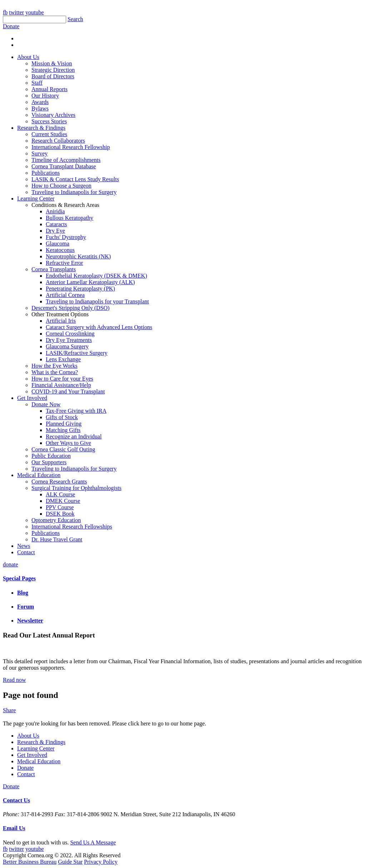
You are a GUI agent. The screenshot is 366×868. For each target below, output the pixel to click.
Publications (46, 173)
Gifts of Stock (62, 417)
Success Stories (49, 121)
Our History (45, 96)
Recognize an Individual (74, 437)
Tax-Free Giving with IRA (76, 411)
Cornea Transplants (54, 269)
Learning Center (36, 199)
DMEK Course (63, 501)
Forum (26, 607)
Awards (40, 102)
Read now (14, 680)
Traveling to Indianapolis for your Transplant (97, 301)
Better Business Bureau (30, 862)
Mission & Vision (52, 63)
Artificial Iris (61, 321)
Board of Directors (53, 76)
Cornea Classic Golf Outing (63, 449)
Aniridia (55, 211)
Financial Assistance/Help (61, 385)
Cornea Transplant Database (64, 166)
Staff (37, 83)
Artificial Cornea (65, 295)
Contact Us (16, 800)
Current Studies (49, 134)
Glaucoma (58, 244)
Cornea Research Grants (59, 482)
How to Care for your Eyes (62, 379)
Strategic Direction (53, 70)
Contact (26, 552)
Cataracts (56, 224)
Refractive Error (64, 263)
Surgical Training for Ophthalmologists (76, 488)
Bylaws (40, 108)
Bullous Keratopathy (70, 218)
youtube (35, 12)
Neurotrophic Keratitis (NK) (78, 256)
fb (5, 12)
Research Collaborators (58, 141)
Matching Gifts (63, 430)
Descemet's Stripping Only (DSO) (70, 308)
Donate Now (46, 404)
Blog (23, 593)
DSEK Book (60, 514)
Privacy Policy (101, 862)
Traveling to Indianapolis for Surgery (74, 192)
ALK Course (60, 494)
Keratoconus (60, 250)
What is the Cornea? (55, 372)
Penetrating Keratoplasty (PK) (80, 289)
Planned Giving (64, 424)
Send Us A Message (93, 842)
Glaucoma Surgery (67, 346)
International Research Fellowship (71, 147)
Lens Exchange (63, 359)
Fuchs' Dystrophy (66, 237)
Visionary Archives (53, 115)
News (24, 546)
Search (75, 19)
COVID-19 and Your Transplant (68, 391)
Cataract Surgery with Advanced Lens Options (99, 327)
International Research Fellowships (72, 527)
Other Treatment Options (60, 314)
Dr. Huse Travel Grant (57, 539)
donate (11, 564)
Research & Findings (41, 128)
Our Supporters (49, 462)
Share (9, 710)
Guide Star (70, 862)
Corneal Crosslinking (70, 334)
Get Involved (32, 398)
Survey (39, 153)
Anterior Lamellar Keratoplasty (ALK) (90, 282)
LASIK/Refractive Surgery (77, 353)
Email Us (14, 828)
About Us (28, 57)
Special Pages (19, 578)
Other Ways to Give (68, 443)
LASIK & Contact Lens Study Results (75, 179)
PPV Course (60, 507)
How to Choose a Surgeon (61, 186)
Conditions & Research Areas (65, 205)
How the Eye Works (55, 366)
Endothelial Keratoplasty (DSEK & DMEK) (97, 276)
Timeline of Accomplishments (66, 160)
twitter (16, 12)
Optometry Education (56, 520)
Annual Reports (50, 89)
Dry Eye (55, 231)
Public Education (51, 456)
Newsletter (30, 621)
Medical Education (39, 475)
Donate (25, 768)
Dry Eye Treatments (69, 340)
